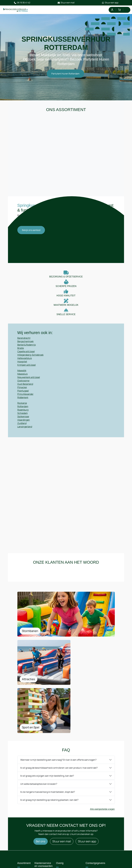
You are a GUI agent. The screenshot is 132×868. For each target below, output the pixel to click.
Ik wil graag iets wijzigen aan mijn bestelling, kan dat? (47, 723)
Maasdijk (22, 375)
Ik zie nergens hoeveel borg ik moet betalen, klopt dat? (48, 739)
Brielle (21, 352)
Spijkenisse (23, 421)
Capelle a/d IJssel (26, 355)
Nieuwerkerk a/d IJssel (29, 381)
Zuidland (22, 427)
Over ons (25, 820)
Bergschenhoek (25, 345)
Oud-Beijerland (25, 388)
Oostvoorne (23, 385)
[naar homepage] (16, 10)
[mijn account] (112, 10)
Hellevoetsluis (25, 362)
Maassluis (22, 378)
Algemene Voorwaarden (66, 822)
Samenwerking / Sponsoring (45, 834)
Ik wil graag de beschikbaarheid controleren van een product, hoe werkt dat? (59, 715)
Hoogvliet (22, 366)
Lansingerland (25, 431)
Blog (22, 837)
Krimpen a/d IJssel (27, 369)
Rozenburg (23, 414)
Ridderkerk (23, 401)
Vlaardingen (24, 424)
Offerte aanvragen (43, 843)
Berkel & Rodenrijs (27, 349)
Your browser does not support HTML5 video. (66, 250)
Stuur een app (110, 3)
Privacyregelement (69, 835)
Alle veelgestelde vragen (102, 756)
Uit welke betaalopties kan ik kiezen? (39, 731)
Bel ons (41, 789)
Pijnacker (22, 391)
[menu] (127, 10)
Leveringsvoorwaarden (71, 829)
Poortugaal (23, 395)
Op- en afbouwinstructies (68, 842)
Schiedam (23, 417)
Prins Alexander (25, 398)
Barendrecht (24, 342)
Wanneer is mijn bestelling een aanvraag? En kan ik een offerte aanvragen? (58, 707)
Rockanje (22, 407)
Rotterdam (23, 410)
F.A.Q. (23, 832)
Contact (24, 826)
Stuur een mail (66, 3)
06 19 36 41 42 (22, 3)
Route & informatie (43, 825)
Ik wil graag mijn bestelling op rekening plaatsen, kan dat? (49, 747)
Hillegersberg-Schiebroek (30, 359)
